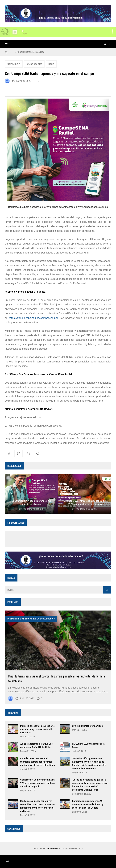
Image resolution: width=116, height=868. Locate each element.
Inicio (7, 861)
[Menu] (6, 44)
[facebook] (9, 454)
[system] (105, 44)
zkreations (53, 849)
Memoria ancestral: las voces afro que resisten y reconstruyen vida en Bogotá (37, 729)
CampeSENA (14, 64)
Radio (51, 64)
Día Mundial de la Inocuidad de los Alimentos (31, 619)
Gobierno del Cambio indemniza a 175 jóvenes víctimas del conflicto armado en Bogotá (37, 783)
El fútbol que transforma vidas (29, 52)
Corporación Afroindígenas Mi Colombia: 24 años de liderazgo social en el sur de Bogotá (88, 804)
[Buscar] (110, 44)
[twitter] (19, 454)
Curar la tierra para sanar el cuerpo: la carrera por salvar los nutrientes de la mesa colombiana (37, 762)
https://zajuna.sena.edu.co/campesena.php (33, 318)
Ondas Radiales (34, 64)
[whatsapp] (28, 454)
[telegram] (38, 454)
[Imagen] (58, 640)
